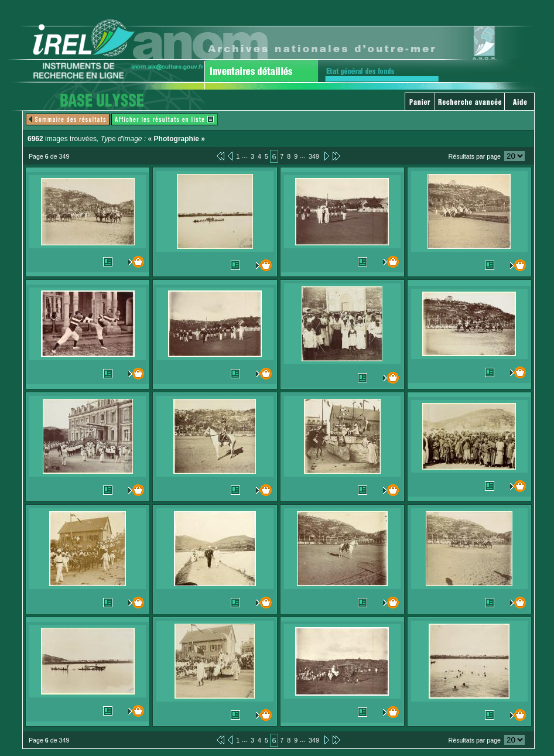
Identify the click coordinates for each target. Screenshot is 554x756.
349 (314, 156)
